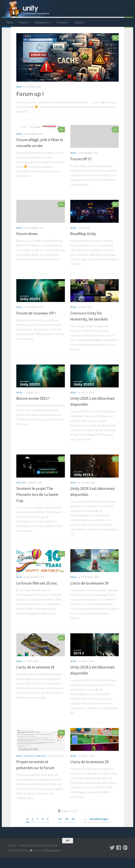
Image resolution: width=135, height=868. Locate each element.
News (10, 22)
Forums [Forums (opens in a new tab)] (23, 22)
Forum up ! (30, 104)
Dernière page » (99, 829)
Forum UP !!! (81, 169)
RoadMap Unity (83, 243)
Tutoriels (62, 22)
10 (60, 829)
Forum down (27, 243)
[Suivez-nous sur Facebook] (119, 857)
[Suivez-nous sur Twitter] (112, 857)
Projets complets (35, 766)
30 (73, 829)
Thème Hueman (53, 860)
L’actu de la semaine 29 (89, 772)
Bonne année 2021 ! (33, 408)
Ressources (42, 22)
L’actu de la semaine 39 (89, 593)
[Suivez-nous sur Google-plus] (125, 857)
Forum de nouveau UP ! (36, 323)
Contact (79, 22)
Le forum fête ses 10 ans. (37, 593)
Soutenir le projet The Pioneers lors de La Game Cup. (37, 504)
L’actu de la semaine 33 (35, 677)
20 (67, 829)
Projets (21, 492)
